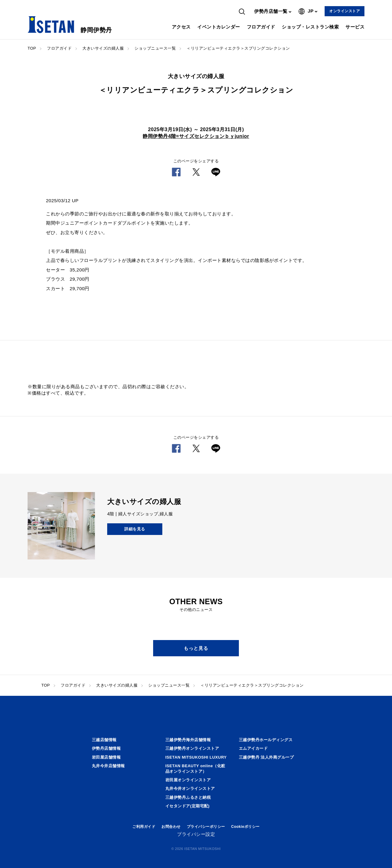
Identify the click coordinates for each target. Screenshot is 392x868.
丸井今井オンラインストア (190, 788)
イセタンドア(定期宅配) (188, 806)
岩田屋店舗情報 (106, 757)
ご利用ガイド (144, 827)
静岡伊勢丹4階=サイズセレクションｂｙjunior (196, 136)
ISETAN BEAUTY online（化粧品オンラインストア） (195, 769)
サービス (355, 27)
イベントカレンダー (219, 27)
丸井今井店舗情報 (108, 766)
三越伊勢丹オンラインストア (192, 748)
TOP (32, 48)
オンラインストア (345, 11)
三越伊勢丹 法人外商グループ (266, 757)
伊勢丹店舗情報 (106, 748)
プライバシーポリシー (206, 827)
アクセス (181, 27)
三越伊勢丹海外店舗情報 (188, 740)
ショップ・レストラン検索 (310, 27)
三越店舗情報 (104, 740)
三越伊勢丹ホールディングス (266, 740)
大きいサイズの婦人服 (103, 48)
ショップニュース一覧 (155, 48)
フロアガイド (261, 27)
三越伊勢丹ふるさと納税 (188, 797)
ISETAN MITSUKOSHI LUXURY (196, 757)
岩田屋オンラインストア (188, 780)
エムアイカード (253, 748)
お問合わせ (171, 827)
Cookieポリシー (245, 827)
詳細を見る (135, 529)
